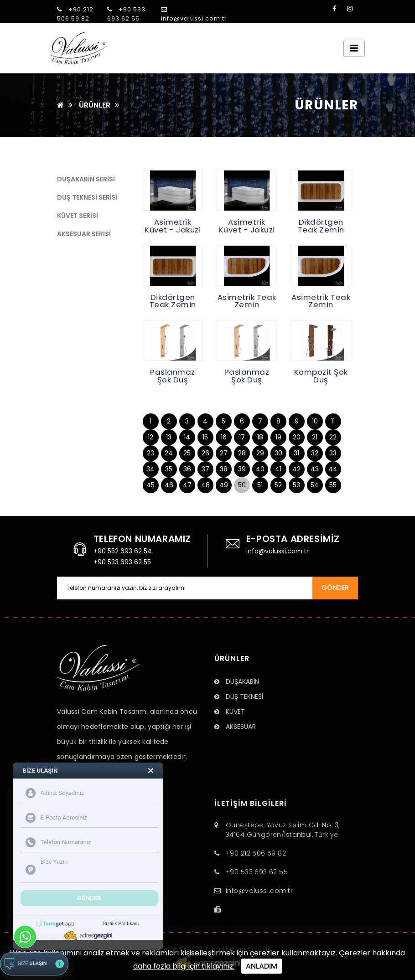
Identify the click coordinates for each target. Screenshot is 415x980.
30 (278, 453)
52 (278, 485)
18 (260, 437)
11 (333, 421)
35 (169, 469)
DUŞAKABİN (237, 681)
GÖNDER (335, 588)
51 (260, 485)
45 (150, 485)
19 (278, 437)
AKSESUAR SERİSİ (84, 234)
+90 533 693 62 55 (126, 14)
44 (333, 469)
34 (150, 469)
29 (260, 453)
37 (205, 469)
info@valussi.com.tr (194, 15)
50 (242, 485)
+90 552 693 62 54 (123, 551)
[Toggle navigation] (354, 48)
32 (315, 453)
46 (169, 485)
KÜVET (230, 712)
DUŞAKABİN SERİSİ (86, 179)
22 (333, 437)
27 (224, 453)
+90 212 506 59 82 (75, 14)
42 (296, 469)
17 (242, 437)
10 (315, 421)
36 (187, 469)
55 (333, 485)
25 (187, 453)
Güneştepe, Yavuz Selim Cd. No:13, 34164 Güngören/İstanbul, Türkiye (283, 830)
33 (333, 453)
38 (224, 469)
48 (205, 485)
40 (260, 469)
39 (242, 469)
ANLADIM (262, 966)
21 (315, 437)
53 (296, 485)
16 (224, 437)
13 (169, 437)
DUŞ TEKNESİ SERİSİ (87, 197)
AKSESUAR (235, 727)
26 (205, 453)
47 (187, 485)
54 (315, 485)
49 (224, 485)
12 (150, 437)
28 (242, 453)
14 (187, 437)
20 (297, 437)
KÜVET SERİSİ (78, 216)
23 (150, 453)
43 (315, 469)
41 (278, 469)
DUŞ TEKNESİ (239, 696)
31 (296, 453)
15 (205, 437)
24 (169, 453)
